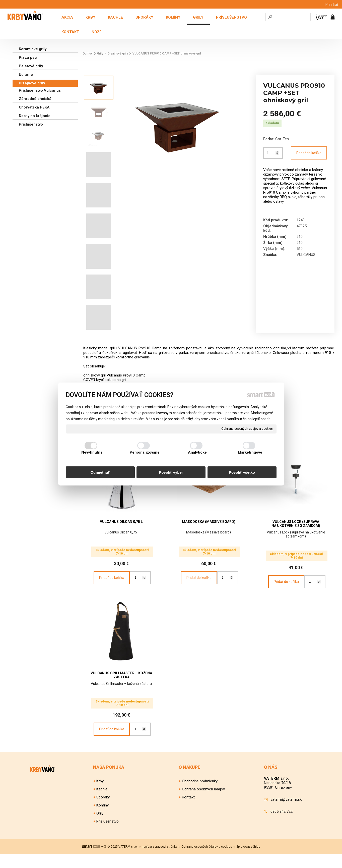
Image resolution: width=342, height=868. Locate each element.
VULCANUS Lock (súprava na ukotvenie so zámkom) (296, 524)
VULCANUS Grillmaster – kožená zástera (122, 682)
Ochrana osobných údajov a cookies (247, 429)
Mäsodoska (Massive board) (209, 522)
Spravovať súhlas (248, 861)
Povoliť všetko (242, 472)
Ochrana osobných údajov (203, 803)
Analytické (197, 452)
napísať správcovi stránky (159, 861)
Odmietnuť (100, 472)
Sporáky (103, 811)
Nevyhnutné (92, 452)
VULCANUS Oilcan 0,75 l (121, 522)
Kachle (102, 803)
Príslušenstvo (108, 835)
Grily (100, 827)
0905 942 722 (282, 826)
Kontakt (188, 811)
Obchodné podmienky (200, 795)
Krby (100, 795)
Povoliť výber (171, 472)
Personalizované (145, 452)
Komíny (102, 819)
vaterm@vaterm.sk (286, 813)
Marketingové (250, 452)
